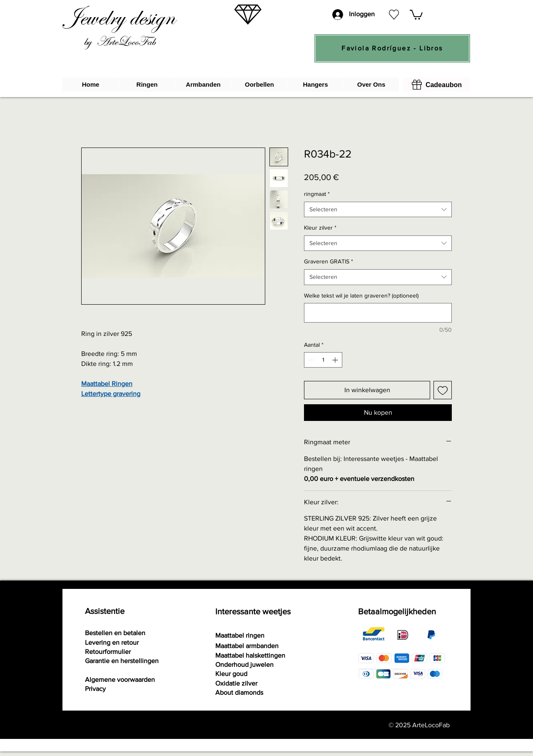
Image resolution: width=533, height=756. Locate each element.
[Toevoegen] (443, 390)
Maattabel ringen (240, 635)
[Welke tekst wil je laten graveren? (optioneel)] (378, 313)
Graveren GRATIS (329, 261)
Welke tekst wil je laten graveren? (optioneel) (361, 295)
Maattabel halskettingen (250, 655)
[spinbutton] (323, 360)
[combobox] (378, 210)
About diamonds (239, 692)
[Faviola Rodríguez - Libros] (392, 48)
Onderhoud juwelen (244, 665)
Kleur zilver (320, 228)
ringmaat (317, 194)
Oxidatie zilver (236, 683)
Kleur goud (231, 674)
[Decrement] (310, 360)
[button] (416, 14)
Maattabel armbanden (247, 646)
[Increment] (336, 360)
